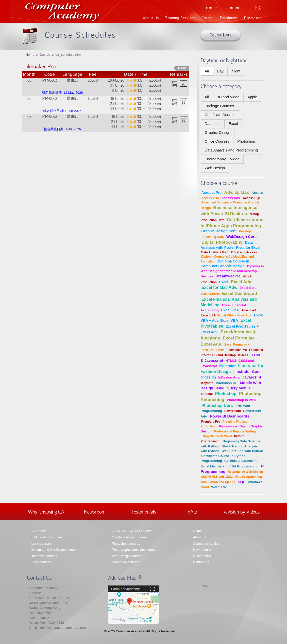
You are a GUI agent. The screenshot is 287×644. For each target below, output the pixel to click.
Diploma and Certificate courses (54, 550)
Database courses (44, 556)
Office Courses (217, 141)
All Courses (39, 531)
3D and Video (228, 97)
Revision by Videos (241, 512)
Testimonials (143, 512)
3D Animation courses (47, 537)
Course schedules (206, 544)
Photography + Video (222, 159)
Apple (252, 97)
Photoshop (246, 141)
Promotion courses (126, 562)
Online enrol (202, 556)
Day (220, 71)
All (207, 71)
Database (213, 124)
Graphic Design (218, 132)
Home (212, 8)
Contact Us (235, 8)
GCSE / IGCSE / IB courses (132, 531)
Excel (233, 124)
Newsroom (95, 512)
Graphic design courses (129, 537)
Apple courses (41, 544)
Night (236, 71)
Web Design (215, 168)
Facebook (195, 587)
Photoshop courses (126, 544)
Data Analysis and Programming (231, 150)
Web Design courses (127, 556)
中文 (258, 8)
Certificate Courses (221, 115)
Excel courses (41, 562)
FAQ (192, 512)
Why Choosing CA (46, 512)
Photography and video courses (135, 550)
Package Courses (220, 106)
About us (200, 537)
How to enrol (202, 550)
